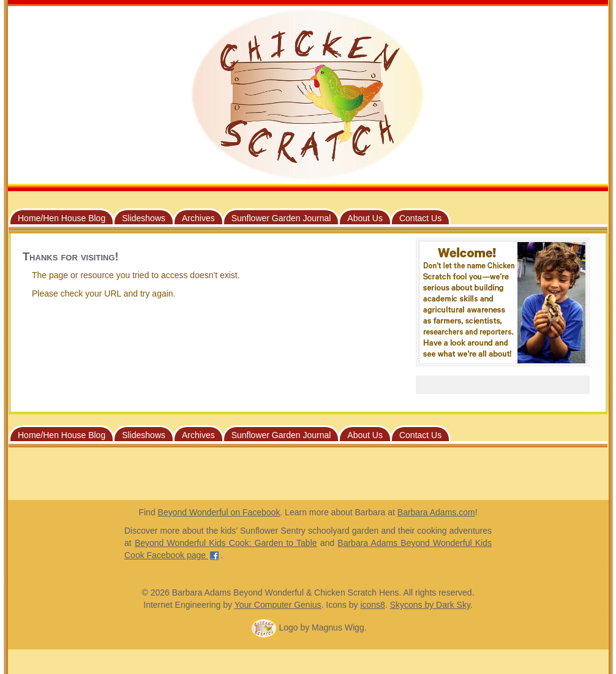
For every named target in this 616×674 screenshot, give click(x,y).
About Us (365, 218)
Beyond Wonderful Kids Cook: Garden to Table (226, 543)
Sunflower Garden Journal (281, 218)
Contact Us (420, 218)
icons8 (372, 605)
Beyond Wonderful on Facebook (219, 512)
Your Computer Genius (278, 605)
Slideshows (144, 218)
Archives (198, 218)
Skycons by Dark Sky (430, 605)
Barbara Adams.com (436, 512)
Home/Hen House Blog (62, 218)
